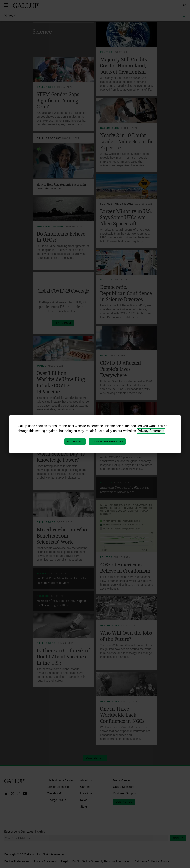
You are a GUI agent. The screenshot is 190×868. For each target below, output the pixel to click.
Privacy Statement (151, 431)
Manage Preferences (107, 441)
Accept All (75, 441)
